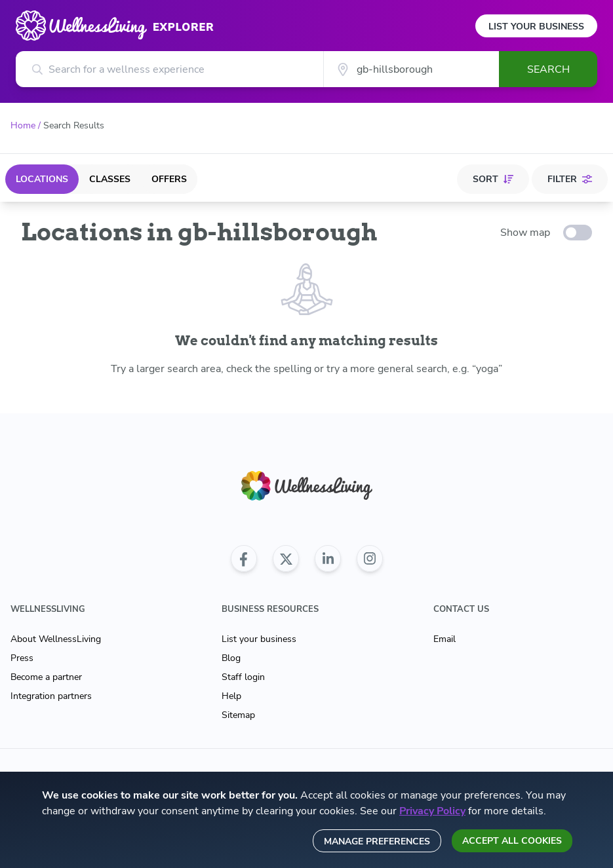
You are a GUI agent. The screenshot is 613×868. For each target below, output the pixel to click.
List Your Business (536, 27)
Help (231, 696)
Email (445, 639)
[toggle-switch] (578, 233)
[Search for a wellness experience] (169, 69)
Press (22, 658)
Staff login (243, 677)
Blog (231, 658)
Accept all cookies (512, 841)
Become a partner (46, 677)
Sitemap (238, 715)
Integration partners (51, 696)
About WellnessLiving (56, 639)
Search (548, 69)
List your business (259, 639)
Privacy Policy (432, 811)
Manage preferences (377, 841)
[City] (411, 69)
